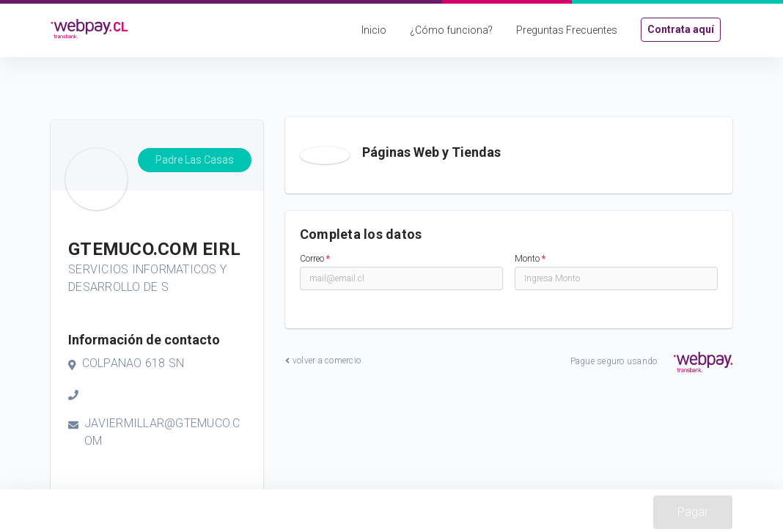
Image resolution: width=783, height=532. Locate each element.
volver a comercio (323, 361)
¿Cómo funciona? (451, 30)
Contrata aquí (681, 29)
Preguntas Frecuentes (567, 30)
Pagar (693, 512)
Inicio (374, 30)
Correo (315, 259)
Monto (530, 259)
